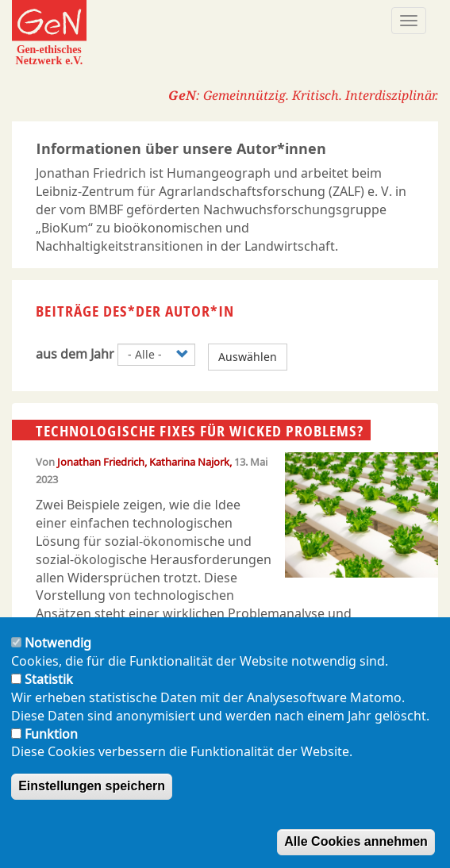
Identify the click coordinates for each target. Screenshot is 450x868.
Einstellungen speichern (92, 799)
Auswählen (248, 357)
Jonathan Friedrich (101, 462)
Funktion (51, 747)
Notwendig (58, 656)
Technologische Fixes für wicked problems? (200, 431)
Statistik (49, 693)
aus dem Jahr (75, 354)
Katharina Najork (189, 462)
